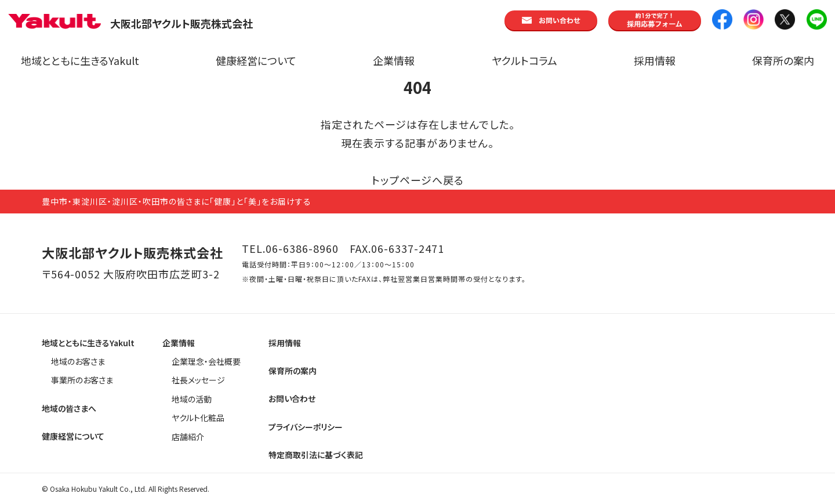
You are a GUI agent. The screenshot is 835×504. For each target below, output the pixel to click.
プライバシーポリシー (306, 427)
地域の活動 (192, 399)
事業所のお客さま (82, 380)
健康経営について (256, 60)
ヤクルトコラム (524, 60)
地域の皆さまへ (69, 408)
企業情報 (394, 60)
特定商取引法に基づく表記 (316, 455)
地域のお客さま (78, 361)
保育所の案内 (783, 60)
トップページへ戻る (418, 180)
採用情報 (655, 60)
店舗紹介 (188, 437)
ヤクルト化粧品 (198, 418)
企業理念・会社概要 (206, 361)
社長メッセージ (198, 380)
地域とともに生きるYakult (80, 60)
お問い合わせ (292, 398)
